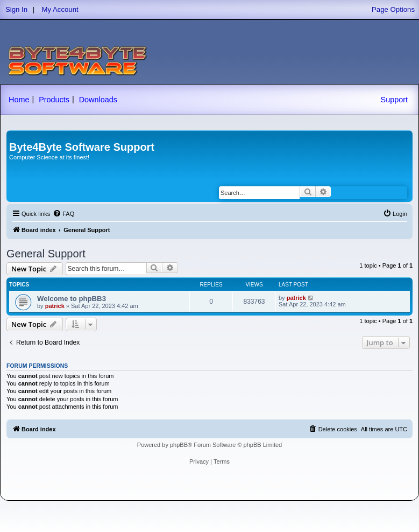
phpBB (179, 445)
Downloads (98, 100)
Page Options (393, 9)
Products (54, 100)
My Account (60, 9)
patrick (55, 306)
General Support (46, 254)
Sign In (16, 9)
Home (19, 100)
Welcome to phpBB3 (72, 299)
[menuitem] (63, 214)
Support (394, 100)
